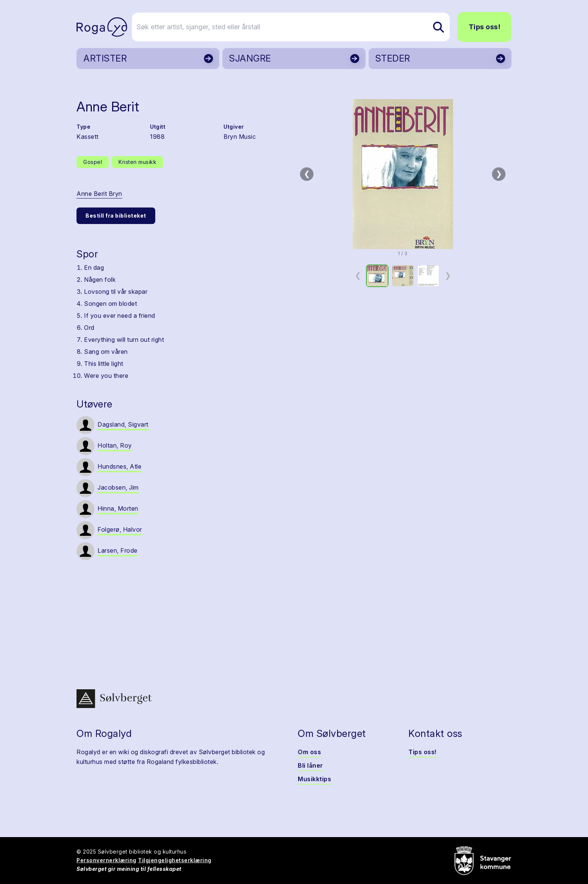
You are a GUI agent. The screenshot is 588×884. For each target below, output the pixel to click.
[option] (377, 276)
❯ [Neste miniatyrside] (448, 275)
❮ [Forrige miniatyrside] (358, 275)
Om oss (309, 752)
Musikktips (314, 779)
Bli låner (310, 765)
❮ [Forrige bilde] (307, 174)
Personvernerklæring (106, 860)
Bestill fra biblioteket (116, 216)
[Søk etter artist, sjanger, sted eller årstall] (297, 27)
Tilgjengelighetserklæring (175, 860)
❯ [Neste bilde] (499, 174)
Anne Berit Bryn (99, 194)
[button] (403, 174)
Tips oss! (485, 27)
